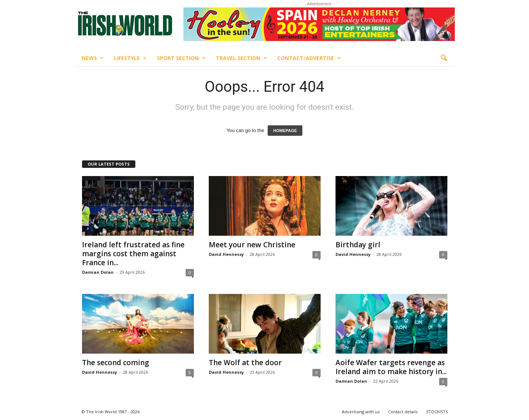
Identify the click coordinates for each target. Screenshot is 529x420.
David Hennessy (226, 254)
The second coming (116, 363)
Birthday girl (358, 245)
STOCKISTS (437, 412)
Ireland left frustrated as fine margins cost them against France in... (133, 254)
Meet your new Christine (252, 245)
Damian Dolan (98, 272)
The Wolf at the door (245, 363)
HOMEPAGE (285, 131)
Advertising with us (361, 412)
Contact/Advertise (309, 58)
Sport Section (181, 58)
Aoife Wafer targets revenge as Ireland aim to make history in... (391, 367)
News (93, 58)
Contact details (403, 412)
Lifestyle (130, 58)
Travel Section (241, 58)
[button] (444, 58)
